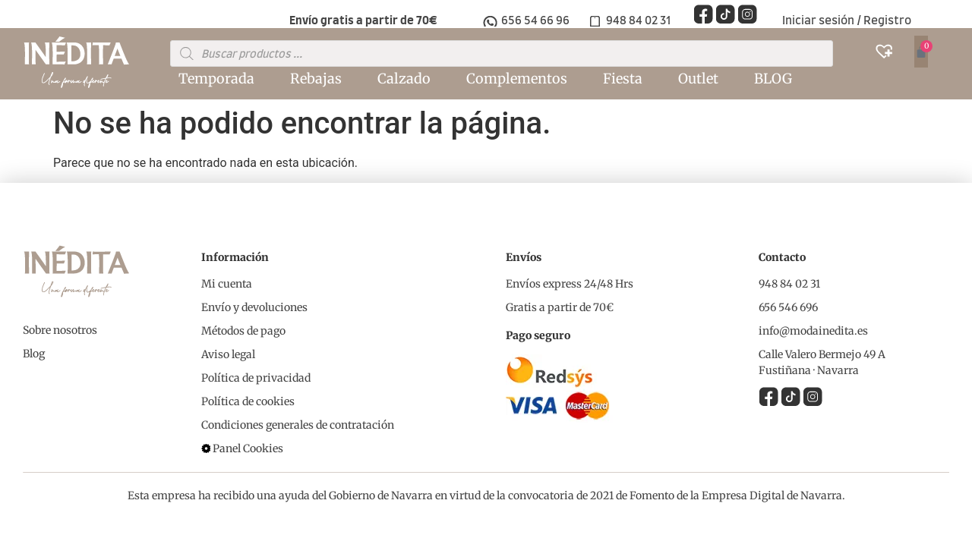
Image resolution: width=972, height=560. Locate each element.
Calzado (404, 79)
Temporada (216, 79)
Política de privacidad (256, 378)
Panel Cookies (248, 448)
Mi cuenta (227, 284)
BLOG (773, 79)
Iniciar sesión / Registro (847, 21)
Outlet (698, 79)
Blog (34, 354)
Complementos (517, 79)
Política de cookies (248, 401)
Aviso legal (228, 354)
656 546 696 (788, 307)
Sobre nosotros (60, 330)
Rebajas (316, 79)
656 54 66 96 (535, 21)
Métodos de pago (243, 331)
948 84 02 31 (638, 21)
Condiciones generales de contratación (298, 425)
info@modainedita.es (813, 331)
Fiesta (623, 79)
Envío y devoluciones (254, 307)
